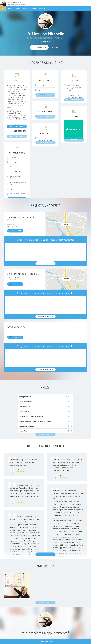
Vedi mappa (66, 224)
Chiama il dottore (15, 231)
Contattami (55, 47)
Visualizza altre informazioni (17, 126)
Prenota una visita (46, 641)
